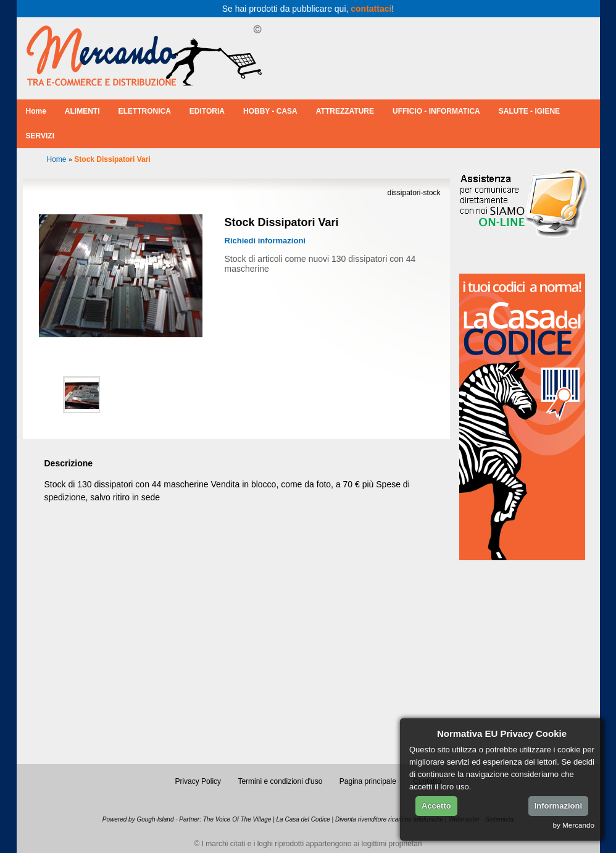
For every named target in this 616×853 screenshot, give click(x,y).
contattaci (371, 9)
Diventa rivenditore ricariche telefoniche (389, 819)
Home (36, 111)
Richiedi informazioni (265, 241)
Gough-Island (155, 819)
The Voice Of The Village (237, 819)
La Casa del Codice (303, 819)
